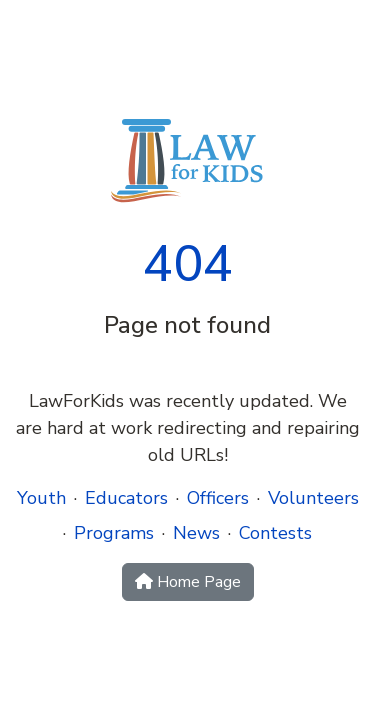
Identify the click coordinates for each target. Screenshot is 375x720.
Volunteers (313, 498)
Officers (218, 498)
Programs (114, 533)
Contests (275, 533)
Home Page (188, 582)
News (196, 533)
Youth (41, 498)
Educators (126, 498)
